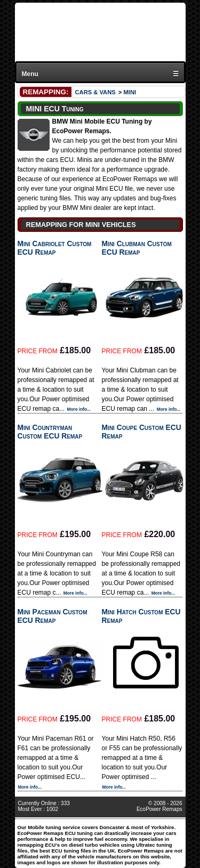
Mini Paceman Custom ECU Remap (53, 616)
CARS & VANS (95, 92)
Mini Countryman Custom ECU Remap (50, 432)
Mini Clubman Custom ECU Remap (137, 248)
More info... (79, 409)
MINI (130, 92)
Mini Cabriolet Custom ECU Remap (55, 248)
